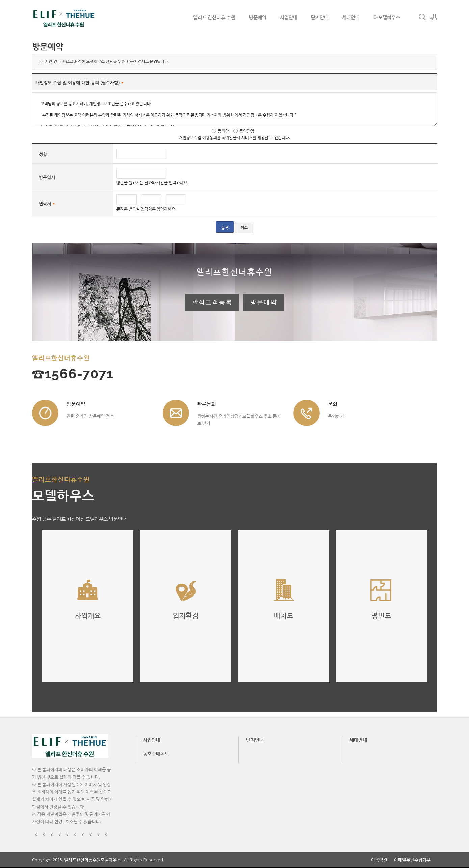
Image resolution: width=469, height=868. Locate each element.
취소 (244, 228)
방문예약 (258, 17)
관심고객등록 (212, 302)
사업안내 (289, 17)
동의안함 (247, 131)
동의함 (223, 131)
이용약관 (379, 860)
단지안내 (320, 17)
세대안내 (351, 17)
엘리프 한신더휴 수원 (214, 17)
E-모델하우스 (387, 17)
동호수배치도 (156, 753)
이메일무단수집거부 (412, 860)
